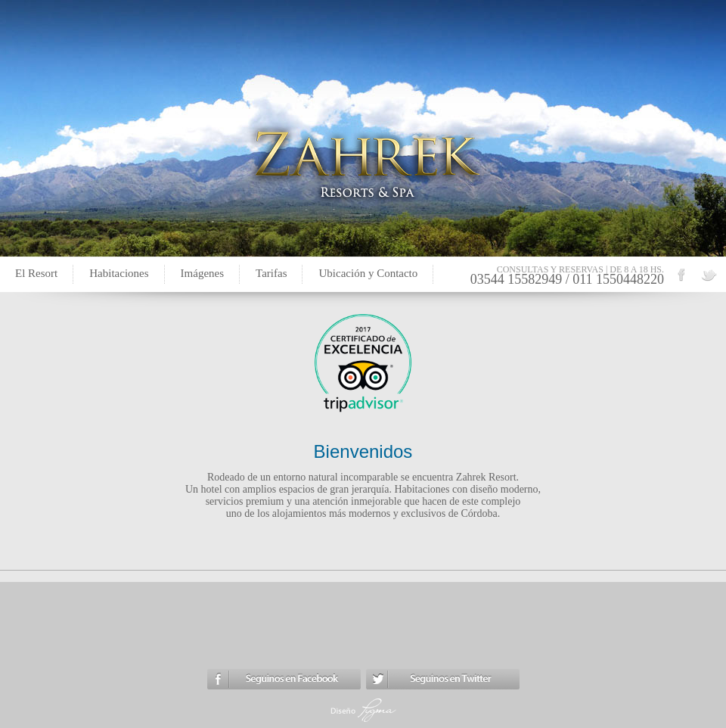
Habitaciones (119, 273)
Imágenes (202, 273)
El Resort (36, 273)
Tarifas (271, 273)
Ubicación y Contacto (368, 273)
